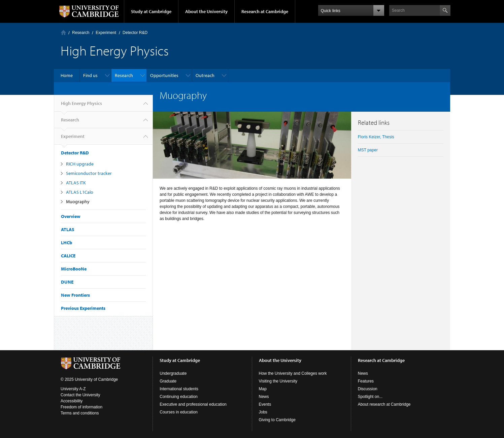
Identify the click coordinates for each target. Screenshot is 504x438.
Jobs (263, 412)
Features (366, 381)
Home (63, 32)
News (264, 397)
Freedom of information (81, 407)
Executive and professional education (193, 404)
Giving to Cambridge (277, 420)
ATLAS (68, 229)
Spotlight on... (370, 397)
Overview (71, 216)
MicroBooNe (74, 269)
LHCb (66, 243)
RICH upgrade (80, 164)
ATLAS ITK (76, 183)
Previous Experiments (83, 308)
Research (81, 33)
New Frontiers (75, 295)
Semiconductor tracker (89, 173)
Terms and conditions (80, 413)
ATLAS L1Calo (80, 192)
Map (263, 389)
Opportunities (164, 75)
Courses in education (179, 412)
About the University (206, 11)
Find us (90, 75)
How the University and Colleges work (293, 373)
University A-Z (73, 389)
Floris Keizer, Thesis (376, 137)
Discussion (368, 389)
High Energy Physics (81, 106)
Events (265, 404)
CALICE (68, 256)
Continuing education (179, 397)
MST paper (368, 150)
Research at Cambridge (265, 11)
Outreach (205, 75)
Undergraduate (173, 373)
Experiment (106, 33)
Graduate (168, 381)
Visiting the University (278, 381)
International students (179, 389)
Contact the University (80, 395)
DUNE (67, 282)
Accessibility (72, 401)
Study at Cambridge (151, 11)
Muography (78, 202)
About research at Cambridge (384, 404)
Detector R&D (135, 33)
